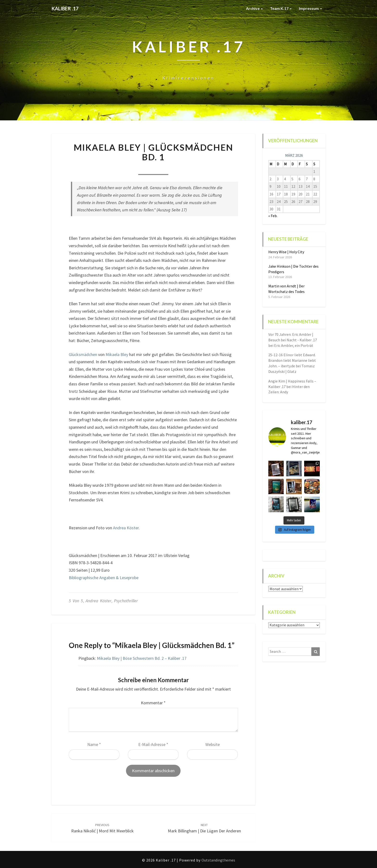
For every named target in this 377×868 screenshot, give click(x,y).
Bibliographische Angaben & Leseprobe (104, 578)
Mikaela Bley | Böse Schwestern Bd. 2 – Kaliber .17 (142, 658)
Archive (254, 8)
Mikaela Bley (117, 354)
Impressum (310, 8)
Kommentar (153, 703)
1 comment (179, 168)
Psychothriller (126, 601)
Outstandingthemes (218, 860)
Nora (127, 168)
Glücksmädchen (83, 354)
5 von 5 (76, 601)
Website (213, 744)
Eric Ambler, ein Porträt (294, 345)
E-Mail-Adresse (153, 744)
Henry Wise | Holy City (286, 252)
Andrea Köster (126, 528)
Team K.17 (281, 8)
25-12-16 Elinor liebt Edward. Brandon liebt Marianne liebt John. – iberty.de (292, 360)
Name (94, 744)
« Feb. (273, 216)
